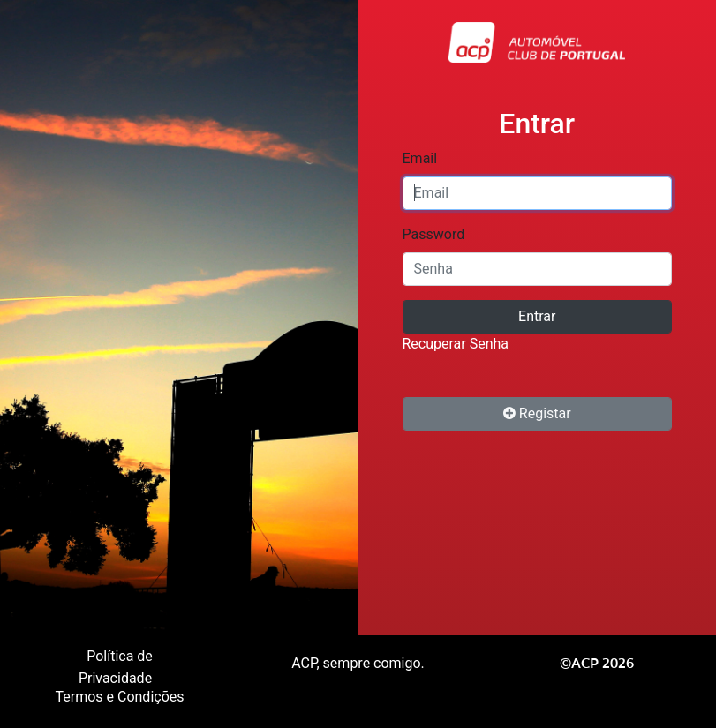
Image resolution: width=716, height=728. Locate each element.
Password (434, 234)
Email (420, 158)
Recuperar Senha (456, 344)
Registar (537, 413)
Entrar (537, 316)
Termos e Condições (119, 697)
